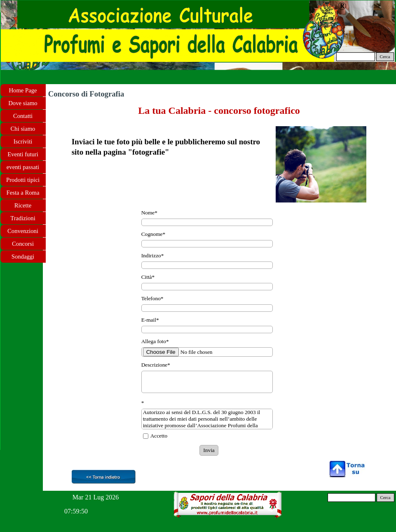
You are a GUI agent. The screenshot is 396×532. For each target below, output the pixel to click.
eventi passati (23, 167)
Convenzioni (23, 231)
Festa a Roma (23, 193)
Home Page (23, 90)
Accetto (159, 436)
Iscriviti (23, 141)
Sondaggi (23, 257)
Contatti (23, 116)
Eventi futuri (23, 154)
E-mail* (150, 320)
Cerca (385, 57)
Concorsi (23, 244)
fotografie (149, 152)
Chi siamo (23, 129)
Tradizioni (23, 218)
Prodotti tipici (23, 180)
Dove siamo (23, 103)
